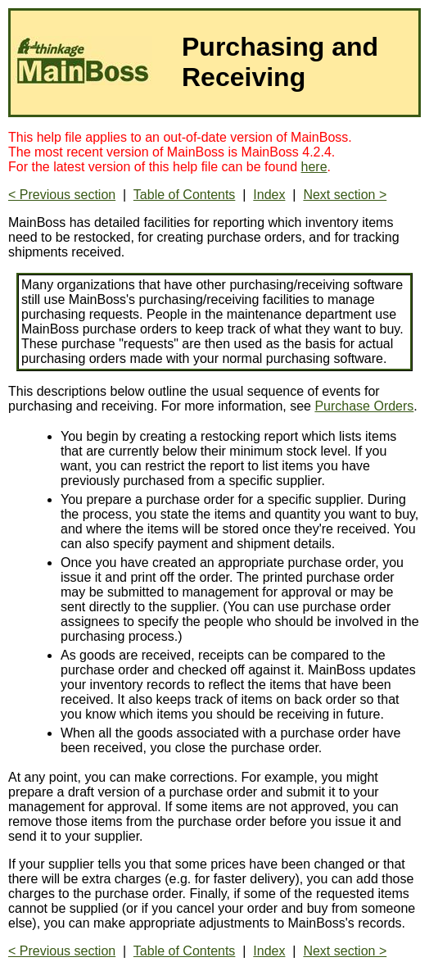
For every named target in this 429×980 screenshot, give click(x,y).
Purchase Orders (364, 406)
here (314, 167)
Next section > (345, 195)
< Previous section (62, 195)
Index (269, 195)
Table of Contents (185, 195)
